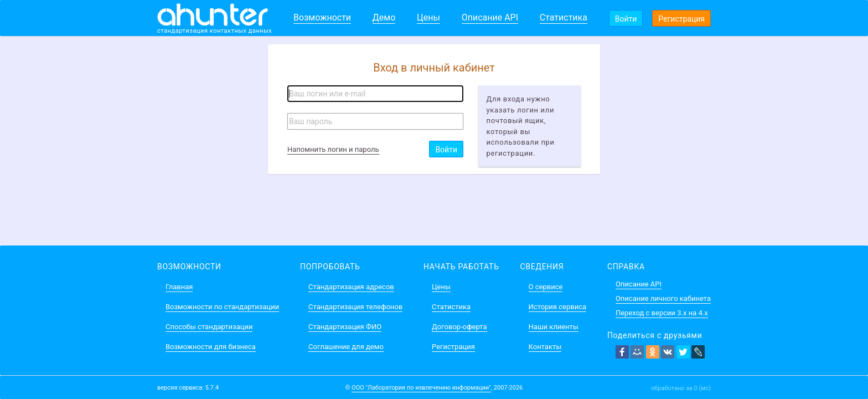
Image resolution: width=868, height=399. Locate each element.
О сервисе (546, 287)
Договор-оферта (459, 327)
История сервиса (557, 307)
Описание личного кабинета (663, 298)
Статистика (564, 17)
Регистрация (681, 19)
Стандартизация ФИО (345, 327)
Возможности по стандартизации (222, 307)
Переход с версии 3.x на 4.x (662, 313)
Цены (428, 17)
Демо (384, 17)
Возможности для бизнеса (211, 347)
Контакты (545, 347)
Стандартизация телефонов (355, 307)
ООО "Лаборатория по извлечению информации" (421, 388)
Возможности (322, 17)
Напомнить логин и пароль (333, 149)
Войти (626, 19)
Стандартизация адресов (351, 287)
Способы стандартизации (209, 327)
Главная (179, 287)
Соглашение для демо (346, 347)
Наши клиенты (554, 327)
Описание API (490, 17)
